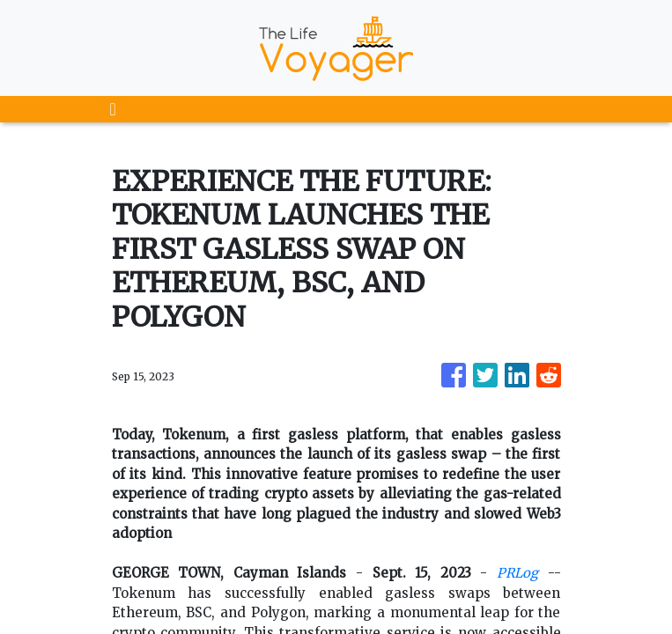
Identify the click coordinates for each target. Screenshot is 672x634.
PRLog (517, 573)
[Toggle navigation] (113, 109)
